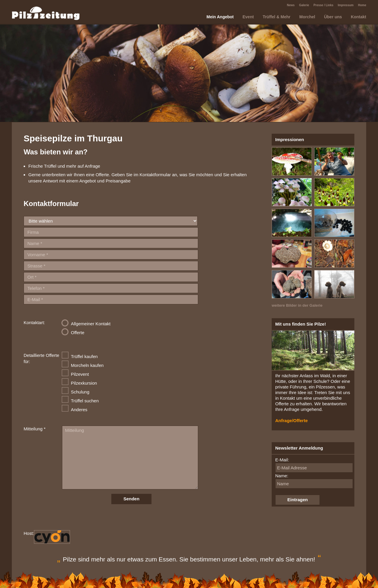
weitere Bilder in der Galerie (297, 305)
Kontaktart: (34, 322)
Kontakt (359, 17)
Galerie (304, 5)
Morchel (307, 17)
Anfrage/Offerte (291, 420)
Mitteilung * (35, 429)
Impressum (346, 5)
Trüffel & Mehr (276, 17)
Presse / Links (324, 5)
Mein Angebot (220, 17)
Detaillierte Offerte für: (41, 358)
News (291, 5)
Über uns (333, 17)
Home (362, 5)
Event (248, 17)
